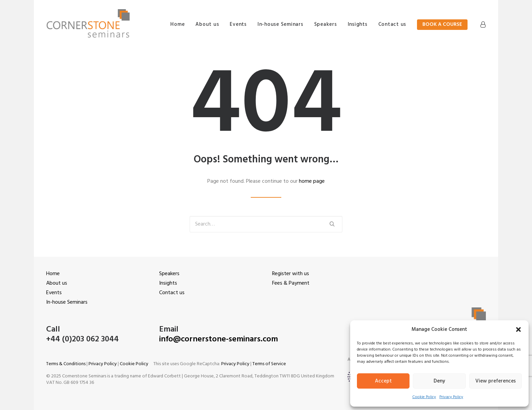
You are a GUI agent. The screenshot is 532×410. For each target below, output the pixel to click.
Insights (358, 24)
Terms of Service (269, 364)
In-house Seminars (280, 24)
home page (312, 181)
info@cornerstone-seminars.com (218, 339)
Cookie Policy (424, 397)
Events (238, 24)
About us (207, 24)
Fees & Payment (291, 283)
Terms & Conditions (66, 364)
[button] (518, 329)
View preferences (496, 381)
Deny (439, 381)
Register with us (291, 274)
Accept (383, 381)
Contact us (392, 24)
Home (177, 24)
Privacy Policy (451, 397)
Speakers (326, 24)
